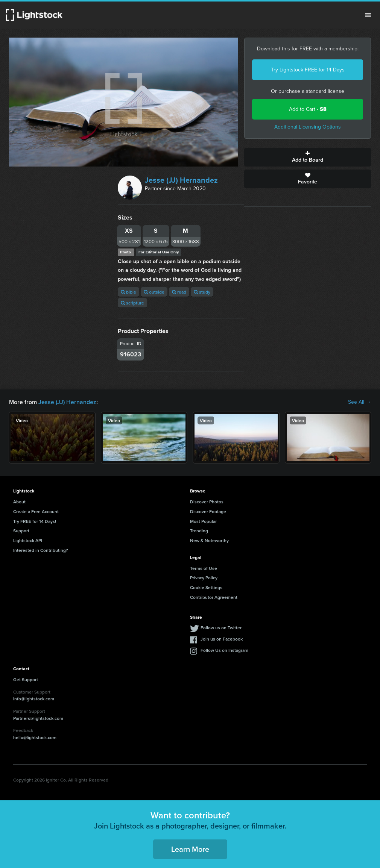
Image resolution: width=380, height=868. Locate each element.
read (179, 292)
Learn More (190, 849)
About (19, 502)
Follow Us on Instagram (224, 650)
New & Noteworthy (209, 540)
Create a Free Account (36, 511)
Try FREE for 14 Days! (35, 521)
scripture (132, 303)
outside (154, 292)
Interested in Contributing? (41, 550)
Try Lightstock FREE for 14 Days (308, 70)
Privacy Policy (204, 578)
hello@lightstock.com (35, 737)
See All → (359, 402)
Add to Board (308, 157)
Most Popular (203, 521)
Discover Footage (208, 511)
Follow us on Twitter (221, 628)
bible (128, 292)
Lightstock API (28, 540)
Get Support (26, 679)
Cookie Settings (206, 587)
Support (21, 531)
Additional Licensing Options (308, 127)
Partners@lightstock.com (38, 718)
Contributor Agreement (214, 597)
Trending (199, 531)
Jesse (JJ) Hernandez (181, 180)
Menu (368, 15)
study (202, 292)
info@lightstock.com (34, 699)
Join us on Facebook (222, 639)
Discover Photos (207, 502)
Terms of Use (204, 568)
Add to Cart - (308, 109)
